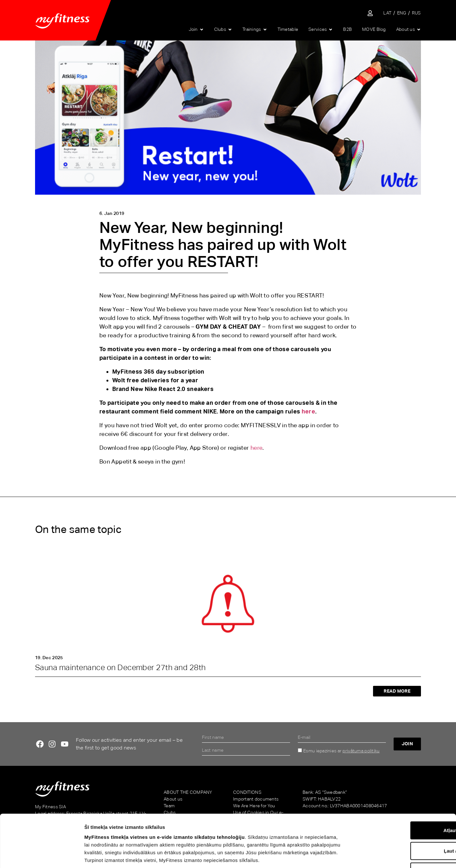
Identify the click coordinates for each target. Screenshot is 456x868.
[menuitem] (387, 13)
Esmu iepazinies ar (341, 751)
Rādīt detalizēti (353, 855)
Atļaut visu (402, 784)
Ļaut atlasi (402, 805)
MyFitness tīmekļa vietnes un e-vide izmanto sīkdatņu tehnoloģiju (164, 791)
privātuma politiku (361, 751)
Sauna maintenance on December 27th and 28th (120, 667)
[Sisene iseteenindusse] (370, 13)
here (308, 411)
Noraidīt (402, 825)
